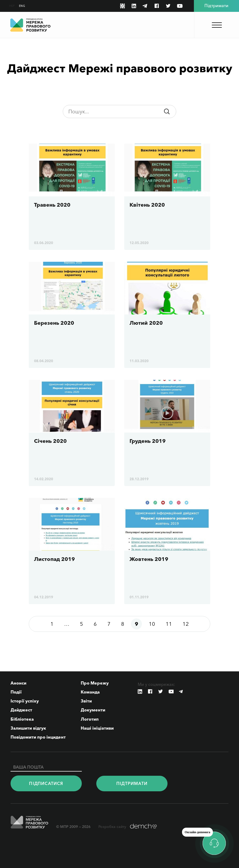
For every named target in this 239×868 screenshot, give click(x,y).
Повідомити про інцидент (38, 737)
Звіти (86, 701)
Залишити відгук (28, 728)
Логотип (90, 719)
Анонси (18, 683)
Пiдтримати (132, 783)
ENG (22, 6)
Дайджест (21, 710)
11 (169, 624)
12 (186, 624)
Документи (93, 710)
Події (16, 692)
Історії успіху (25, 701)
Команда (90, 692)
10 (152, 624)
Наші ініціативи (97, 728)
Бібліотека (22, 719)
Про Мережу (95, 683)
